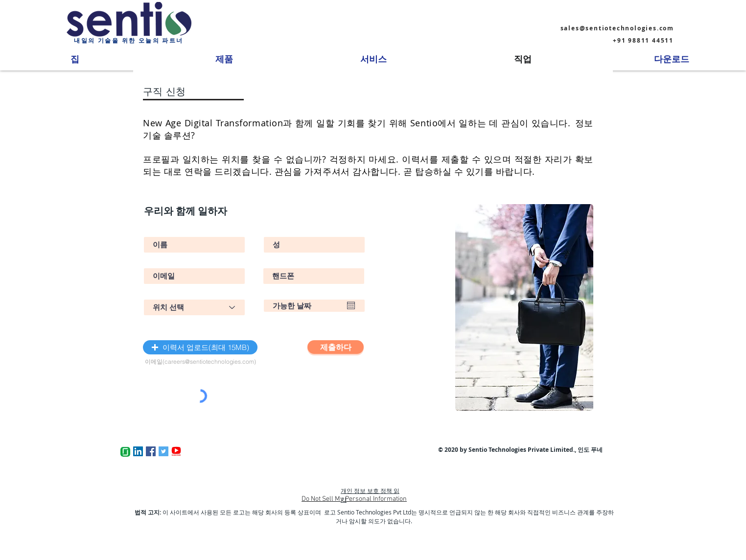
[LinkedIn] (138, 451)
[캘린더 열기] (351, 305)
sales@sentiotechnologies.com (617, 28)
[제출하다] (336, 347)
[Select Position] (194, 307)
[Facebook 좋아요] (257, 451)
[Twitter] (163, 451)
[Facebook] (151, 451)
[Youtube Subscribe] (176, 451)
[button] (200, 347)
